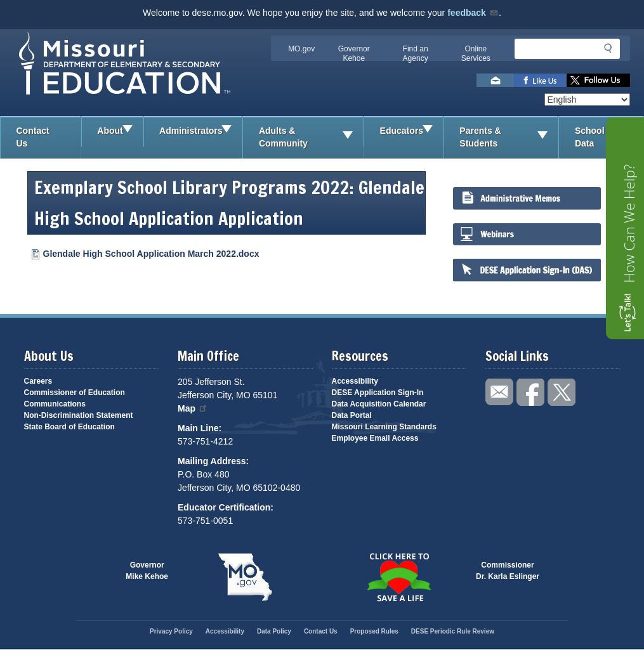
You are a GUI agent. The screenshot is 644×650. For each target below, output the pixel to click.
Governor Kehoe (354, 54)
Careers (38, 381)
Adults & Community (311, 137)
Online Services (476, 54)
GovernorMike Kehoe (147, 571)
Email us (495, 80)
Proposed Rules (374, 631)
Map (193, 408)
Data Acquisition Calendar (379, 404)
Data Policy (274, 631)
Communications (55, 404)
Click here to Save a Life (399, 577)
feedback (473, 13)
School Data (609, 137)
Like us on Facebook (540, 80)
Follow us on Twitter (598, 80)
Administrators (200, 131)
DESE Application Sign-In (378, 393)
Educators (411, 131)
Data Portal (352, 415)
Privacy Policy (171, 631)
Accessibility (355, 381)
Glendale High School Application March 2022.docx (151, 254)
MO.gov (301, 49)
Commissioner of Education (75, 393)
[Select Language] (587, 100)
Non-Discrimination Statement (79, 415)
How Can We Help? (629, 224)
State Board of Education (69, 427)
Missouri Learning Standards (384, 427)
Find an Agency (416, 54)
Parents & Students (509, 137)
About (120, 131)
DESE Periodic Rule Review (453, 631)
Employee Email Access (375, 438)
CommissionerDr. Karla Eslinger (508, 571)
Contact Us (33, 137)
